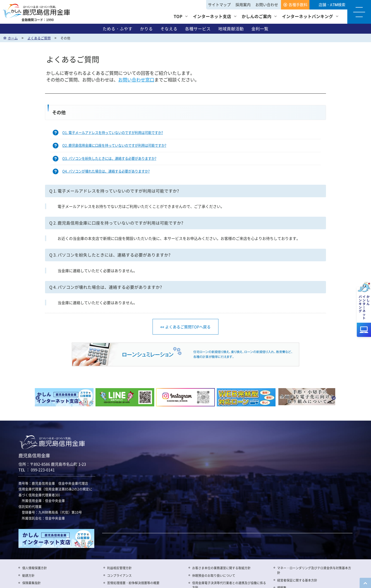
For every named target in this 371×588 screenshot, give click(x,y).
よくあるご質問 (39, 38)
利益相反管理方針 (119, 568)
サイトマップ (219, 5)
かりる (146, 29)
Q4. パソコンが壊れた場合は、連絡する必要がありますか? (106, 172)
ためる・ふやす (118, 29)
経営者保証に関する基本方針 (297, 580)
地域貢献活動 (231, 29)
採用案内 (243, 5)
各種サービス (198, 29)
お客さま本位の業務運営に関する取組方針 (221, 568)
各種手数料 (298, 5)
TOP (178, 16)
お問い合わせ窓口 (136, 80)
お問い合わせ (267, 5)
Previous (37, 398)
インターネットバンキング (308, 16)
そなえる (169, 29)
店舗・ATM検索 (332, 5)
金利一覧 (260, 29)
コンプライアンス (119, 575)
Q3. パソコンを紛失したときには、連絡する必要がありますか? (109, 158)
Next (334, 398)
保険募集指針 (32, 583)
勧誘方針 (28, 575)
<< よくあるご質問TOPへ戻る (185, 327)
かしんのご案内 (257, 16)
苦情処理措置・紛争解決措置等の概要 (133, 583)
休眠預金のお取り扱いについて (214, 575)
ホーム (13, 38)
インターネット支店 (212, 16)
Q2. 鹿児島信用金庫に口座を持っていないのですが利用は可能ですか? (114, 146)
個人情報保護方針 (35, 568)
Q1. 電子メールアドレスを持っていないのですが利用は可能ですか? (113, 133)
